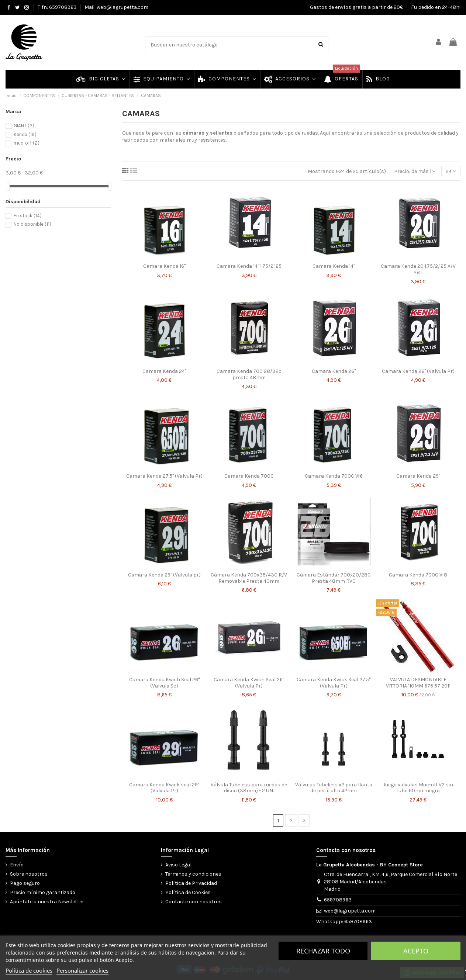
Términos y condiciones (193, 874)
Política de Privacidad (191, 883)
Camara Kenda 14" (334, 266)
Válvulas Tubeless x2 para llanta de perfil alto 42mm (334, 788)
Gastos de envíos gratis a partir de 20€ (357, 7)
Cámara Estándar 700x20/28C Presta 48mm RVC (334, 578)
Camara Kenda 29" (418, 476)
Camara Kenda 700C (249, 476)
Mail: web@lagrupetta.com (116, 7)
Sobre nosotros (29, 874)
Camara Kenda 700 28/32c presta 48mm (249, 374)
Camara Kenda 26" (334, 371)
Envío (17, 865)
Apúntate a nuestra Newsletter (47, 902)
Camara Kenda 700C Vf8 (418, 575)
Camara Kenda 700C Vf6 (334, 476)
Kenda (25, 134)
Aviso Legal (178, 865)
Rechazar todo (323, 951)
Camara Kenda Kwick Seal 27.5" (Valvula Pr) (334, 683)
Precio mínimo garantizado (43, 892)
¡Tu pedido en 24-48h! (436, 7)
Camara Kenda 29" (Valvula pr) (164, 575)
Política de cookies (29, 970)
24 (451, 171)
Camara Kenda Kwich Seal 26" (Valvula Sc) (164, 683)
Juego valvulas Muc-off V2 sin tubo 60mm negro (418, 788)
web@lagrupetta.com (350, 911)
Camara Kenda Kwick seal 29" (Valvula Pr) (164, 788)
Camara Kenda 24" (164, 371)
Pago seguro (25, 883)
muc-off (27, 143)
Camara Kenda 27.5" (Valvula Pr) (164, 476)
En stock (28, 216)
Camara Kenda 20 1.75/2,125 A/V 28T (418, 269)
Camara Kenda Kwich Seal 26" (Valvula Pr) (249, 683)
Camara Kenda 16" (164, 266)
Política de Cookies (188, 892)
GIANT (24, 126)
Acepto (416, 951)
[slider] (8, 186)
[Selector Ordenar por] (415, 171)
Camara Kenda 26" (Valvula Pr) (418, 371)
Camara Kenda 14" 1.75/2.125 (249, 266)
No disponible (32, 224)
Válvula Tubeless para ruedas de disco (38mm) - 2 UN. (249, 788)
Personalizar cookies (82, 970)
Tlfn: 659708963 (58, 7)
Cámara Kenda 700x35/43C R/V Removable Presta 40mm (249, 578)
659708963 (338, 900)
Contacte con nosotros (194, 902)
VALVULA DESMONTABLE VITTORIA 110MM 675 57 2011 (418, 683)
